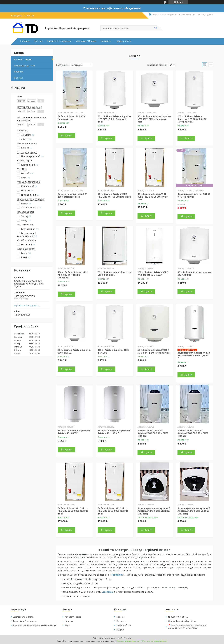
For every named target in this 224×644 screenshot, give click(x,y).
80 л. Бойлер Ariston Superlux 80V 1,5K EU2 (74, 351)
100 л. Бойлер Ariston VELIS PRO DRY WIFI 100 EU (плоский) (73, 275)
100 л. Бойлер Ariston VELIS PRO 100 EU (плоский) (153, 274)
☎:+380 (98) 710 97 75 (178, 617)
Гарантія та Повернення (25, 621)
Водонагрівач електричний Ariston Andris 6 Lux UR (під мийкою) (194, 511)
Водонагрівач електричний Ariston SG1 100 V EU (114, 432)
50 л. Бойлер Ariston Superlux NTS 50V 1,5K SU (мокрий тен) (154, 119)
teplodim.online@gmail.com (28, 306)
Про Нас (38, 41)
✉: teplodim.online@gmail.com (182, 621)
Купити (68, 136)
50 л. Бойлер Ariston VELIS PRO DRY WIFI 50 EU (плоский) (114, 195)
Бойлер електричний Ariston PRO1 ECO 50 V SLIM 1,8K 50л (193, 433)
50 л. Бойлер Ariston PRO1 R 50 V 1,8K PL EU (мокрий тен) (154, 351)
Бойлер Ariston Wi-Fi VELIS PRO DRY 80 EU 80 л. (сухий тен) (73, 511)
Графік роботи (123, 41)
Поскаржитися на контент (128, 641)
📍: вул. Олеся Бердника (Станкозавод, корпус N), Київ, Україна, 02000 (187, 627)
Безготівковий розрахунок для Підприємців (35, 625)
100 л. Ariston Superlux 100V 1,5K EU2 (113, 351)
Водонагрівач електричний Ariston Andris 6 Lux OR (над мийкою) (154, 511)
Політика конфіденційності (155, 641)
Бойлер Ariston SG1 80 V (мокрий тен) (71, 118)
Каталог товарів (23, 59)
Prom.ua (128, 638)
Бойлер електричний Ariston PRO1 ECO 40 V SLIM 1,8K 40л (153, 433)
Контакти (106, 41)
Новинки (19, 72)
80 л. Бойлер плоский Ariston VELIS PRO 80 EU (115, 274)
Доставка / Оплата (86, 41)
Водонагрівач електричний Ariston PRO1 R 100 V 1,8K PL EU (194, 355)
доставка (108, 592)
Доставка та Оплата (23, 617)
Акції (67, 625)
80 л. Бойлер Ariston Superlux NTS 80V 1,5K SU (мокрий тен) (114, 119)
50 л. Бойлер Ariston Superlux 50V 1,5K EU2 (194, 274)
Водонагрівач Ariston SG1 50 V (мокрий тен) (194, 195)
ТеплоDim (117, 575)
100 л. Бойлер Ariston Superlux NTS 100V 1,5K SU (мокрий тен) (192, 119)
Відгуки (120, 629)
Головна (25, 41)
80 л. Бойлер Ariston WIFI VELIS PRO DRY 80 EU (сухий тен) (153, 197)
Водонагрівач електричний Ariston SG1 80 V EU (74, 432)
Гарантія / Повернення (59, 41)
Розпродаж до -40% (24, 66)
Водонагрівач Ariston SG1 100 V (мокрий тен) (72, 195)
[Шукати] (156, 28)
